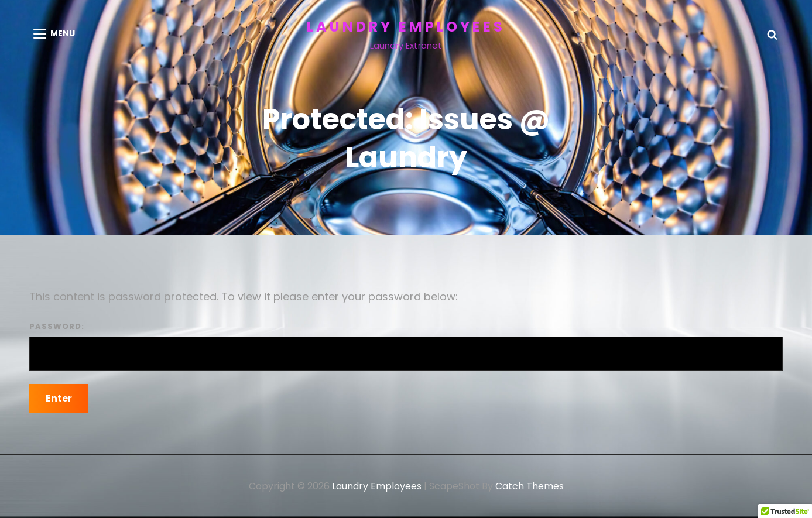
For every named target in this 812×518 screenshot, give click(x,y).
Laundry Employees (406, 27)
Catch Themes (530, 486)
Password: (406, 346)
